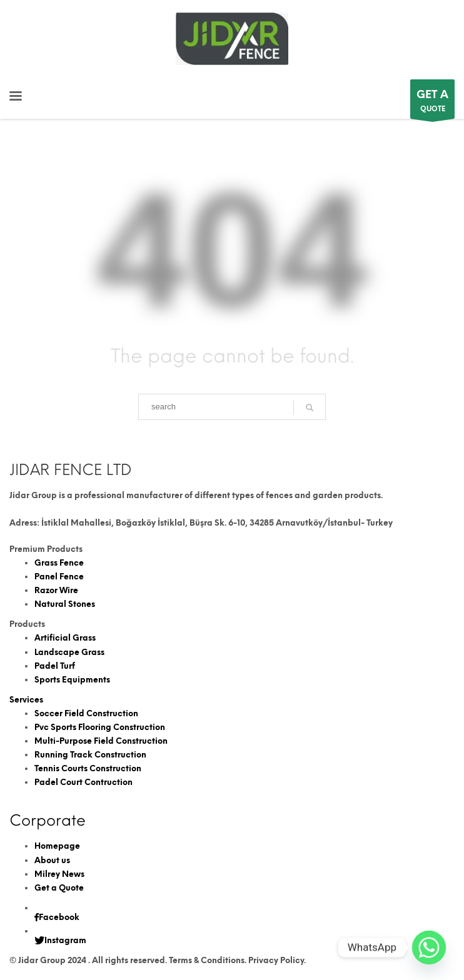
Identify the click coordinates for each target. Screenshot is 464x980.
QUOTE (432, 102)
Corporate (48, 820)
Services (26, 700)
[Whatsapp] (429, 947)
